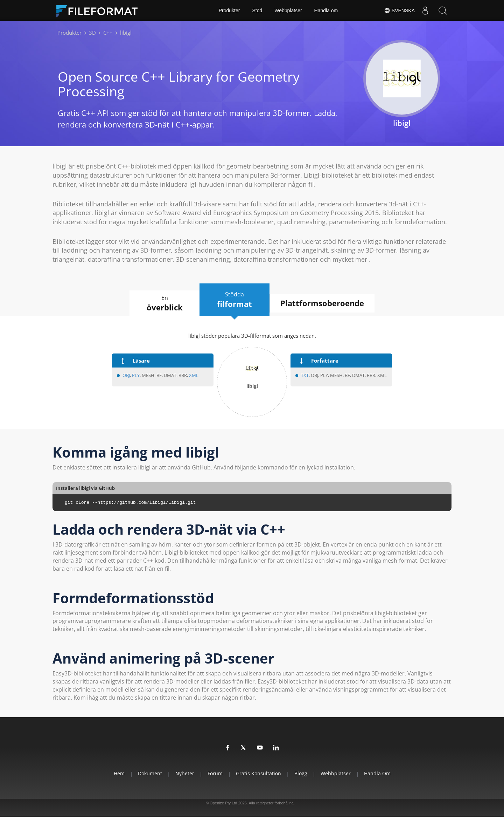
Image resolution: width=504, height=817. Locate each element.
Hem (119, 773)
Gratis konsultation (258, 773)
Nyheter (185, 773)
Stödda (234, 300)
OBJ (126, 375)
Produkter (229, 11)
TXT (305, 375)
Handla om (326, 11)
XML (194, 375)
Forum (215, 773)
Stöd (257, 11)
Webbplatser (288, 11)
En (164, 303)
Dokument (150, 773)
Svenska (399, 11)
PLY (136, 375)
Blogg (301, 773)
